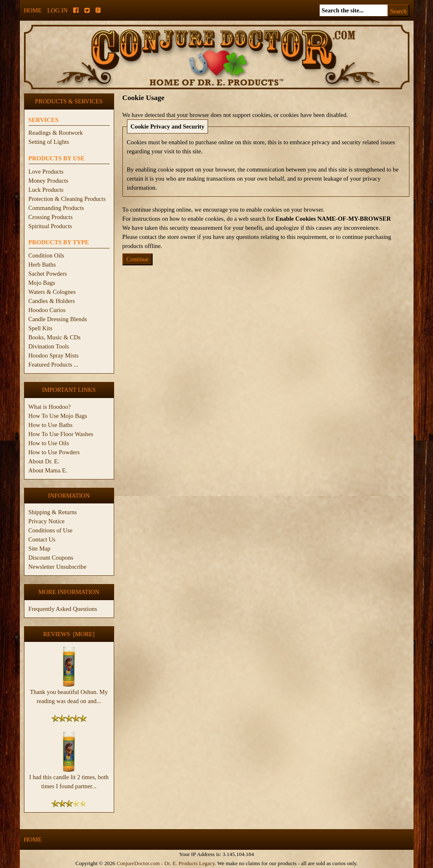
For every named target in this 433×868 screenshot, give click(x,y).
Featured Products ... (54, 365)
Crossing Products (51, 217)
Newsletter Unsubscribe (57, 567)
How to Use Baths (51, 425)
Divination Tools (49, 346)
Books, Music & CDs (55, 337)
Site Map (39, 548)
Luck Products (46, 190)
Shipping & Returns (53, 512)
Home (33, 10)
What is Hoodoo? (50, 407)
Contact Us (42, 539)
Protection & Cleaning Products (67, 199)
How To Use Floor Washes (61, 434)
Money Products (48, 181)
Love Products (46, 172)
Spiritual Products (50, 226)
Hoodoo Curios (47, 310)
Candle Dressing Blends (58, 319)
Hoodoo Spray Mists (54, 355)
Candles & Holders (52, 301)
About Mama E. (48, 470)
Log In (57, 10)
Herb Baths (42, 265)
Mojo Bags (42, 283)
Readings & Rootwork (56, 133)
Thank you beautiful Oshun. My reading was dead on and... (69, 693)
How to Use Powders (54, 452)
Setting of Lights (49, 142)
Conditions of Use (51, 530)
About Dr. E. (44, 461)
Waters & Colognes (52, 292)
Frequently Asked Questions (63, 609)
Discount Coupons (51, 558)
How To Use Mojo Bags (58, 416)
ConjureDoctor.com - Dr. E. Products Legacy (166, 863)
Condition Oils (47, 255)
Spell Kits (41, 328)
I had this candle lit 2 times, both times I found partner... (69, 778)
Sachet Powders (48, 274)
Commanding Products (56, 208)
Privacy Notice (47, 521)
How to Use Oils (49, 443)
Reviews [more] (69, 634)
